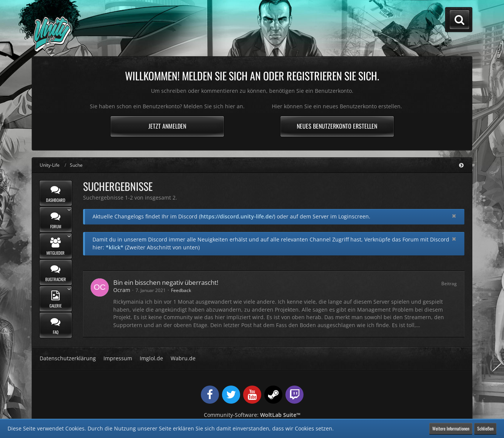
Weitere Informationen (451, 428)
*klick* (115, 247)
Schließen (485, 428)
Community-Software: (252, 415)
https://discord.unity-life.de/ (237, 216)
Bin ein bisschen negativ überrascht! (166, 282)
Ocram (122, 290)
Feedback (181, 290)
